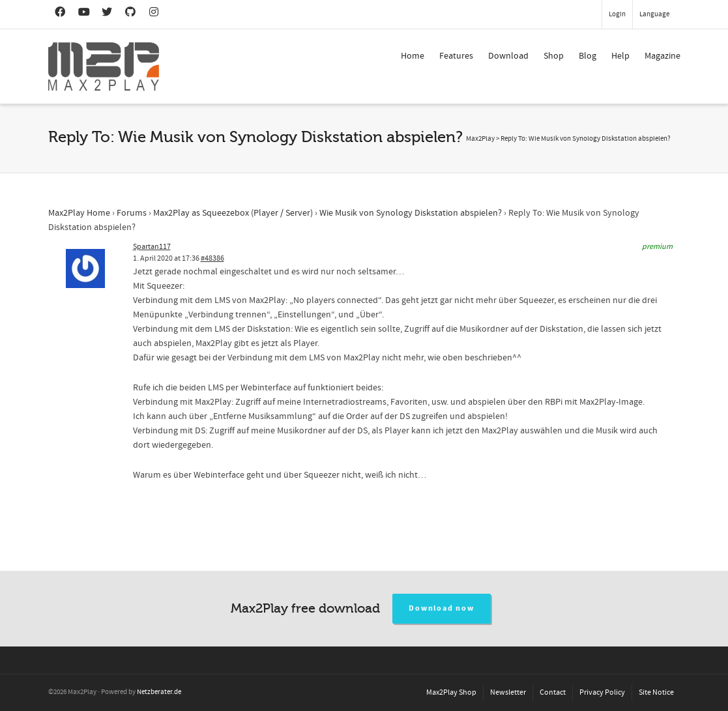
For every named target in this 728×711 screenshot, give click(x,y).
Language (654, 14)
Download (508, 56)
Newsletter (508, 692)
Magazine (662, 56)
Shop (554, 56)
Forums (132, 213)
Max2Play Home (79, 213)
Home (413, 56)
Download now (442, 608)
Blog (588, 56)
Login (617, 14)
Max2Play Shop (451, 692)
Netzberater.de (159, 692)
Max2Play (480, 139)
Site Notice (656, 692)
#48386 (212, 258)
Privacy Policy (602, 692)
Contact (553, 692)
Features (456, 56)
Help (620, 56)
